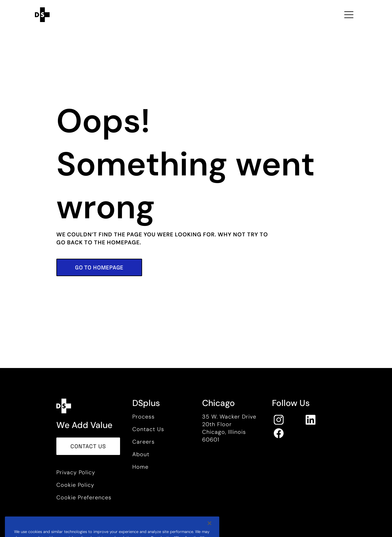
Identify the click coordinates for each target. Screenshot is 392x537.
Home (140, 467)
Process (143, 417)
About (141, 454)
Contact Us (148, 429)
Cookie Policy (75, 485)
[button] (99, 267)
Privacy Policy (76, 472)
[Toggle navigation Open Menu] (349, 15)
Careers (143, 442)
